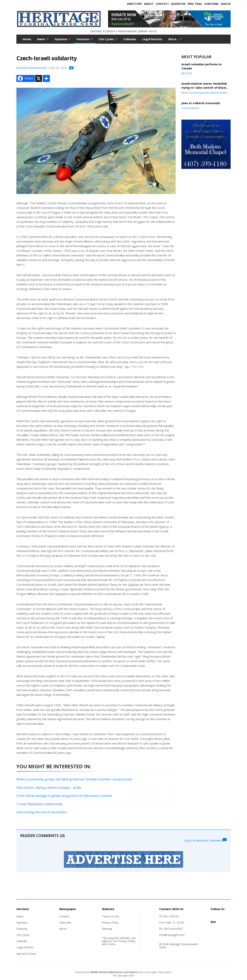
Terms (111, 944)
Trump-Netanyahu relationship (39, 804)
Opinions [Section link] (22, 923)
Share (25, 78)
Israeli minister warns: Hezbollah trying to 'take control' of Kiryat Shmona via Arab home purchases (205, 88)
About (149, 4)
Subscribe (211, 4)
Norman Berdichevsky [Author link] (32, 68)
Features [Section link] (22, 929)
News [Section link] (20, 916)
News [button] (42, 39)
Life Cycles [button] (107, 39)
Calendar (130, 39)
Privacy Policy (110, 923)
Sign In (226, 4)
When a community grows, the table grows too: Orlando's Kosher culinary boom (74, 779)
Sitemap (107, 929)
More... (174, 39)
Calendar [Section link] (22, 941)
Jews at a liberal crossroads (201, 103)
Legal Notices (152, 39)
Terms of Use (110, 916)
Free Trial (195, 4)
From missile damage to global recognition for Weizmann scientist (64, 796)
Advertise (178, 4)
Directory (134, 4)
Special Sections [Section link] (26, 954)
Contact (162, 4)
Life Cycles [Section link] (23, 935)
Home (27, 39)
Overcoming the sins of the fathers (42, 812)
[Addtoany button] (46, 78)
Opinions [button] (61, 39)
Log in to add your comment (206, 840)
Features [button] (83, 39)
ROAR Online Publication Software (114, 972)
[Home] (59, 26)
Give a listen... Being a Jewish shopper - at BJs (49, 788)
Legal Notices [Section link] (25, 947)
